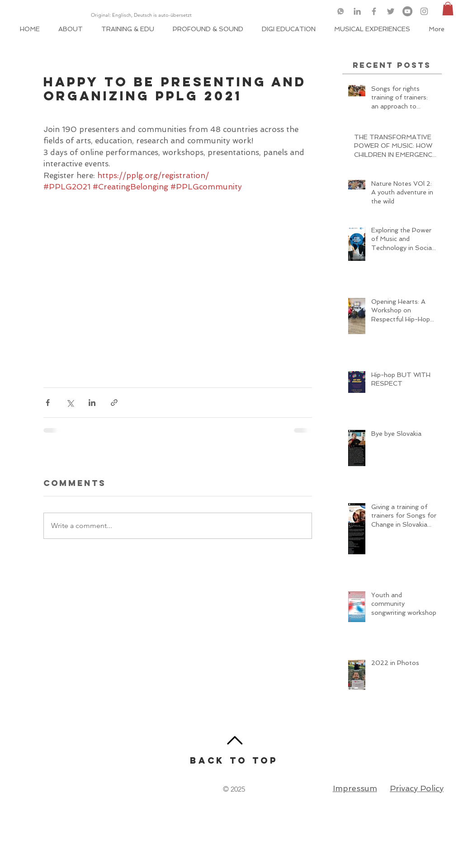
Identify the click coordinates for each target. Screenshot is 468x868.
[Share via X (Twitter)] (70, 403)
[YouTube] (407, 11)
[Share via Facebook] (48, 403)
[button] (448, 9)
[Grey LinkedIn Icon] (357, 11)
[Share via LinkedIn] (92, 403)
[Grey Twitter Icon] (391, 11)
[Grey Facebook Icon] (374, 11)
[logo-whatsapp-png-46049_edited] (340, 11)
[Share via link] (114, 403)
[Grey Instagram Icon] (424, 11)
